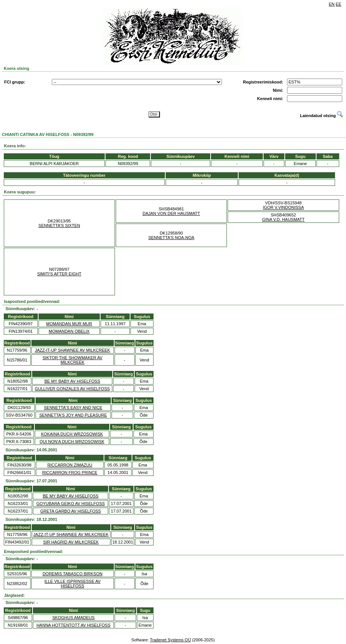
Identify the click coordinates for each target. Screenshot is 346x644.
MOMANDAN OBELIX (69, 331)
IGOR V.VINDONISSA (283, 207)
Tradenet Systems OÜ (170, 640)
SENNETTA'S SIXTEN (59, 225)
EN (332, 4)
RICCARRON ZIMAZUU (70, 465)
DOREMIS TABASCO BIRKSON (72, 574)
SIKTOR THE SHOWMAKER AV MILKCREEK (73, 360)
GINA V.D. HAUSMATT (283, 219)
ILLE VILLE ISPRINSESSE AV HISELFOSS (72, 584)
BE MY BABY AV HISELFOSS (72, 381)
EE (339, 4)
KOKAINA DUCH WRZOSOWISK (72, 434)
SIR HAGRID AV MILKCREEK (71, 542)
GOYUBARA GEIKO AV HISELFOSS (71, 503)
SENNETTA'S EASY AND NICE (73, 408)
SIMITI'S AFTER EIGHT (59, 274)
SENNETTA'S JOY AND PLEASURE (73, 415)
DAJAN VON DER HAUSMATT (171, 213)
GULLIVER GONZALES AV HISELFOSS (72, 389)
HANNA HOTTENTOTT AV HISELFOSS (73, 625)
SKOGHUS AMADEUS (73, 618)
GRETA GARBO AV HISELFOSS (71, 511)
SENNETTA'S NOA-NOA (171, 238)
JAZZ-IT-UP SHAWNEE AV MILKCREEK (72, 350)
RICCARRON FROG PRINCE (70, 473)
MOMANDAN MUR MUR (69, 324)
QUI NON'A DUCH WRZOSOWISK (72, 442)
